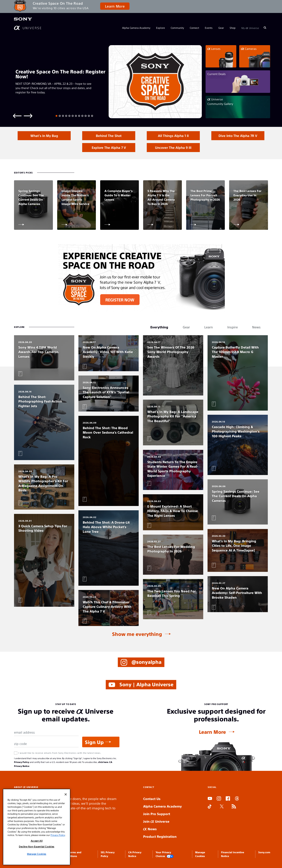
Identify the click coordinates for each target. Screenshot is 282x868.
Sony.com (264, 852)
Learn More (115, 6)
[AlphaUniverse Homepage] (28, 28)
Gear (221, 28)
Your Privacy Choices (165, 854)
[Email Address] (46, 732)
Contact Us (152, 799)
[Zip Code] (46, 744)
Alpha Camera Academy (136, 28)
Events (209, 28)
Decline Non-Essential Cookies (37, 846)
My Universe (250, 28)
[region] (37, 827)
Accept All (37, 841)
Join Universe (156, 821)
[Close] (66, 794)
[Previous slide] (17, 116)
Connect (194, 28)
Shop (233, 28)
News (150, 829)
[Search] (265, 28)
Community (177, 28)
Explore (161, 28)
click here (103, 762)
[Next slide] (28, 116)
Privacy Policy (22, 762)
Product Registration (160, 836)
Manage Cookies (37, 854)
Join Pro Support (157, 814)
